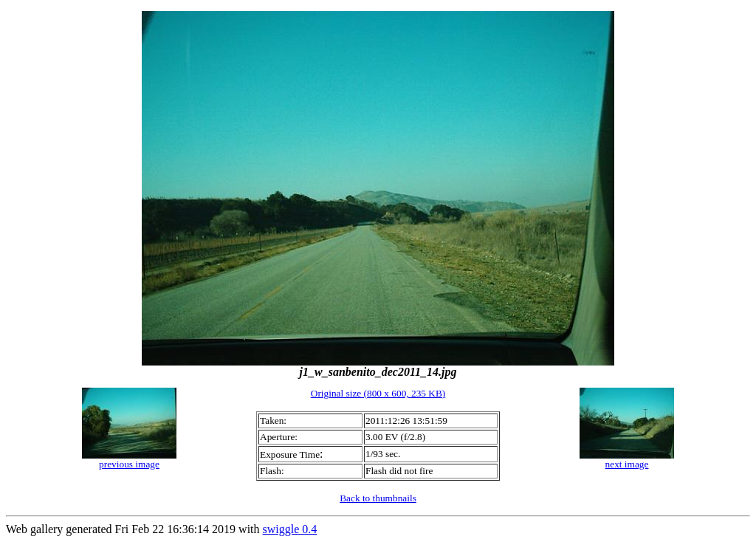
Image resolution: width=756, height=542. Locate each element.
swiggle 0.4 (290, 529)
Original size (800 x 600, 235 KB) (378, 393)
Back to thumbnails (378, 498)
